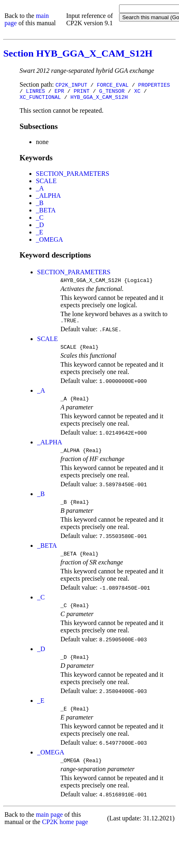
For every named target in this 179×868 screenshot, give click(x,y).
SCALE (46, 183)
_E (40, 235)
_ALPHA (48, 198)
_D (40, 227)
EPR (59, 92)
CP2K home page (65, 838)
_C (40, 220)
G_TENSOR (112, 92)
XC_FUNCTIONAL (40, 99)
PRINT (82, 92)
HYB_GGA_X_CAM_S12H (99, 99)
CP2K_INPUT (71, 85)
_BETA (46, 213)
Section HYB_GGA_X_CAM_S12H (78, 53)
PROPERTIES (154, 85)
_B (40, 205)
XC (137, 92)
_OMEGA (50, 242)
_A (40, 191)
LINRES (36, 92)
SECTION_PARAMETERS (73, 176)
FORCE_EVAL (113, 85)
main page (49, 830)
